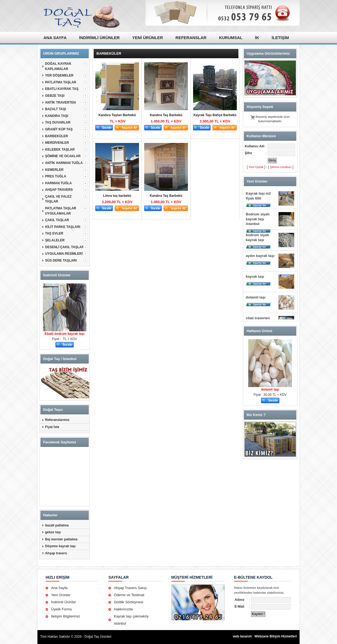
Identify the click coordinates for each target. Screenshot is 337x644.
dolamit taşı (256, 297)
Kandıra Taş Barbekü (166, 115)
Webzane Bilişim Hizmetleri (276, 636)
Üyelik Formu (62, 609)
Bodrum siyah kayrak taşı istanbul (258, 219)
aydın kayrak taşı (260, 256)
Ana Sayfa (59, 588)
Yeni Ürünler (61, 595)
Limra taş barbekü (117, 196)
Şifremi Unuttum (281, 167)
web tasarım (242, 636)
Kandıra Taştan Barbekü (117, 115)
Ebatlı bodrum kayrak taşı (64, 334)
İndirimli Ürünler (63, 602)
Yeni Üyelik (256, 167)
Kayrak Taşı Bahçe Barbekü (215, 115)
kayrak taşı (255, 276)
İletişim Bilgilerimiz (66, 616)
